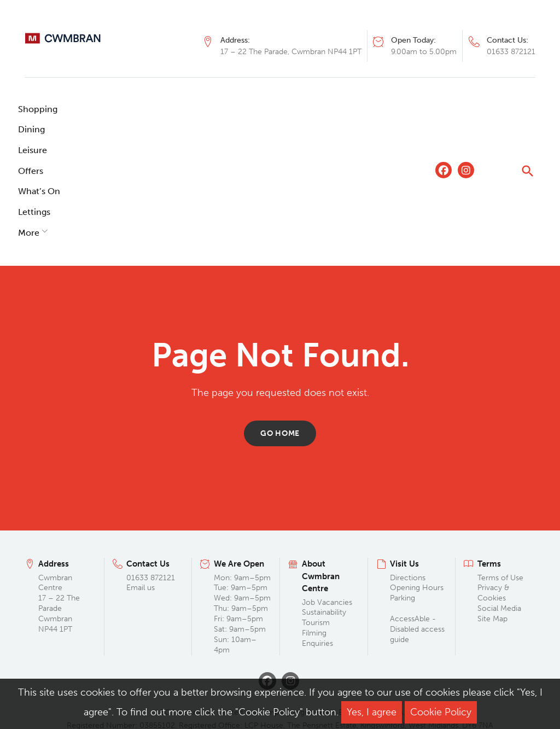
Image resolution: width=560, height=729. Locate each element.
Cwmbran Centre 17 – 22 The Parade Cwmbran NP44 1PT (59, 480)
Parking (402, 475)
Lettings (302, 109)
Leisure (145, 109)
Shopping (44, 109)
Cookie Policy (441, 712)
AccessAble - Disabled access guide (417, 506)
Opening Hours (417, 465)
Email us (141, 465)
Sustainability (324, 489)
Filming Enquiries (317, 515)
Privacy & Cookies (493, 470)
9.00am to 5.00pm (424, 52)
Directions (408, 454)
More (348, 109)
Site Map (492, 496)
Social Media (499, 485)
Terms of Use (500, 454)
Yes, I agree (372, 712)
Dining (97, 109)
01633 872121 (511, 52)
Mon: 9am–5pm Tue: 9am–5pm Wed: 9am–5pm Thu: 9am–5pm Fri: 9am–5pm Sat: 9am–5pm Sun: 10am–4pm (242, 490)
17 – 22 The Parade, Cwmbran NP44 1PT (291, 52)
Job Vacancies (327, 479)
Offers (191, 109)
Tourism (316, 500)
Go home (280, 310)
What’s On (245, 109)
